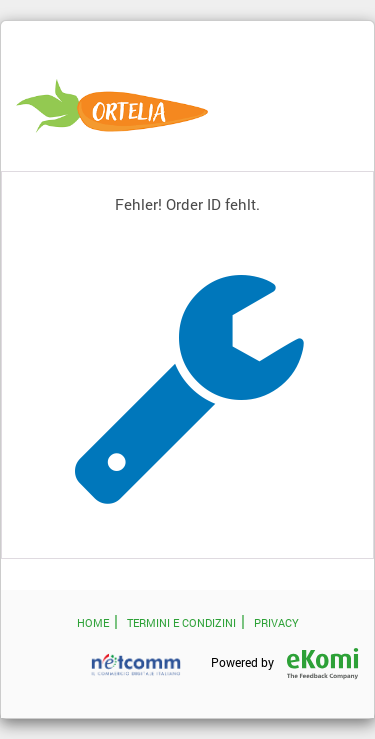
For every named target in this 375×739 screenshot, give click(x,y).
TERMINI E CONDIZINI (181, 622)
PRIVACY (276, 622)
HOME (93, 622)
